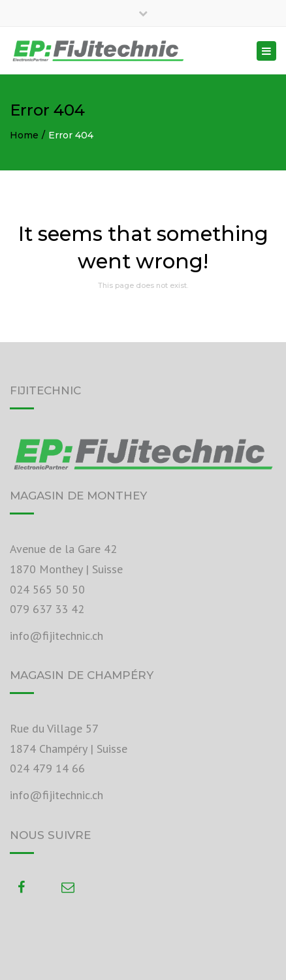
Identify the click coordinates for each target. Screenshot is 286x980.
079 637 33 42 (47, 609)
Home (24, 135)
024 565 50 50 (47, 589)
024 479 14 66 (47, 768)
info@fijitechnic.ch (56, 636)
